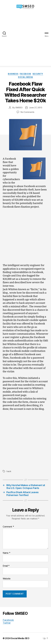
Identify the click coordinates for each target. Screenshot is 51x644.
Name (6, 553)
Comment (8, 527)
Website (7, 579)
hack (9, 471)
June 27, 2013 (36, 108)
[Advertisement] (26, 40)
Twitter (7, 623)
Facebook (25, 74)
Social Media (25, 77)
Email (6, 566)
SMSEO (19, 108)
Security (38, 74)
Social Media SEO (20, 638)
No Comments (27, 112)
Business (13, 74)
